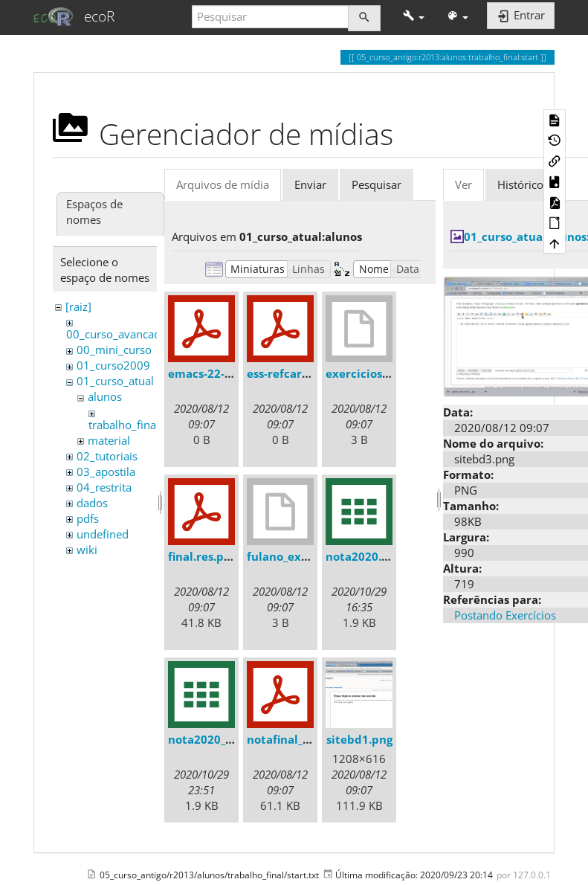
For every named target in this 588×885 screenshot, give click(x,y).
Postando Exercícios (505, 615)
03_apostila (106, 472)
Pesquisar (377, 184)
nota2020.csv (362, 556)
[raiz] (78, 306)
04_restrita (104, 487)
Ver (463, 184)
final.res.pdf (202, 556)
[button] (414, 17)
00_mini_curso (114, 350)
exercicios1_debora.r (384, 373)
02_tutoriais (107, 456)
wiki (87, 550)
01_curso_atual (115, 381)
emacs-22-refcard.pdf (228, 373)
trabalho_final (124, 425)
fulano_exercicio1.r (300, 556)
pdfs (88, 518)
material (109, 440)
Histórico (520, 184)
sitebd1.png (359, 739)
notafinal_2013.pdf (299, 739)
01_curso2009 (113, 365)
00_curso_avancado (117, 334)
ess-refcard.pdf (289, 373)
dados (92, 503)
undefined (103, 534)
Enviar (310, 184)
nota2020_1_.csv (213, 739)
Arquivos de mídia (223, 184)
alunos (105, 396)
